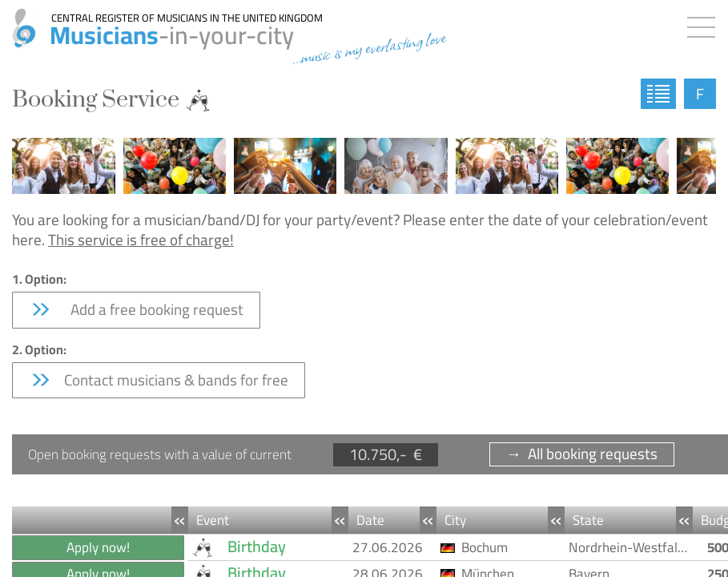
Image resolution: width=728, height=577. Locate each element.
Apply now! (98, 547)
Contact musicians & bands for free (159, 380)
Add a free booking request (136, 309)
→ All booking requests (582, 454)
